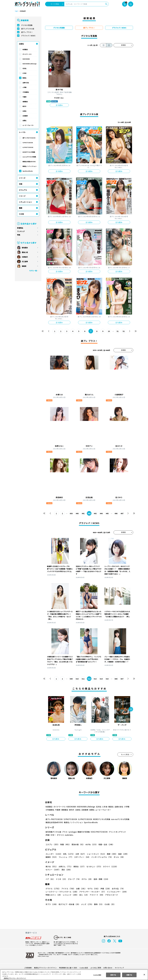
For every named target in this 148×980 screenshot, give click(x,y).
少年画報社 (26, 92)
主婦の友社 (26, 83)
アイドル (68, 889)
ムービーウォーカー (28, 125)
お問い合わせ (108, 968)
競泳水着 (78, 844)
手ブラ (52, 904)
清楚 (67, 870)
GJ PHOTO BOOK (28, 147)
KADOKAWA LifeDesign (30, 64)
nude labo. (69, 835)
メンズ (87, 904)
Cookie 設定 (84, 968)
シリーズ (22, 178)
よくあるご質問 (96, 968)
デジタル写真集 (27, 25)
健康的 (52, 857)
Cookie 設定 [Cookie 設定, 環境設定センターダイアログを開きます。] (97, 975)
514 (101, 679)
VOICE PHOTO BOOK (99, 832)
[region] (74, 975)
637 (122, 679)
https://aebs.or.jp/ (43, 956)
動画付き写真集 (84, 832)
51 (118, 331)
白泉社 (24, 111)
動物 (99, 904)
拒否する (113, 975)
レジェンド (71, 895)
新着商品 (20, 228)
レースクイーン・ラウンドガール (62, 892)
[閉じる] (144, 975)
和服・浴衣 (106, 844)
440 (77, 513)
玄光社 (24, 68)
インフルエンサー (117, 892)
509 (71, 679)
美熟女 (79, 866)
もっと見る (125, 754)
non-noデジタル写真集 (29, 157)
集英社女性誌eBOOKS (29, 162)
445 (107, 513)
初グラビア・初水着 (69, 904)
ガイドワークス (27, 54)
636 (116, 679)
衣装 (21, 184)
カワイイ (110, 866)
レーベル (22, 132)
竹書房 (24, 97)
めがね (92, 844)
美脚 (112, 854)
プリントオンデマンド (117, 832)
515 (107, 679)
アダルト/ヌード (112, 895)
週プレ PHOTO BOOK (29, 138)
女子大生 (118, 889)
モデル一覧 (33, 271)
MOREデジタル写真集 (29, 152)
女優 (81, 889)
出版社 (21, 44)
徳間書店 (25, 102)
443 (95, 513)
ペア (50, 879)
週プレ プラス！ (27, 32)
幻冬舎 (24, 73)
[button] (131, 709)
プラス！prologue (69, 832)
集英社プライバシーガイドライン (45, 968)
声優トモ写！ (51, 835)
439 (71, 513)
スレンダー (54, 854)
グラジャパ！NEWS (28, 36)
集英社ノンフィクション (30, 166)
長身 (123, 854)
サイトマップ (119, 968)
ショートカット (96, 854)
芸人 (84, 895)
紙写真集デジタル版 (53, 832)
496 (116, 513)
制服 (66, 844)
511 (83, 679)
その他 (21, 214)
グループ (74, 879)
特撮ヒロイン (54, 895)
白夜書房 (25, 116)
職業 (21, 208)
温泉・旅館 (101, 879)
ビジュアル (23, 190)
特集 (19, 235)
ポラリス (60, 835)
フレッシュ (66, 857)
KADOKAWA (26, 59)
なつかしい (94, 866)
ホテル (87, 879)
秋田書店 (25, 49)
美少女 (52, 866)
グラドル (53, 889)
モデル (94, 889)
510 (77, 679)
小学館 (24, 87)
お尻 (81, 854)
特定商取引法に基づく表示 (68, 968)
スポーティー (82, 857)
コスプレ (52, 844)
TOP (16, 11)
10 (109, 331)
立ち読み (59, 105)
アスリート (97, 895)
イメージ (22, 196)
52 (124, 331)
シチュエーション (25, 202)
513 (95, 679)
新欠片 (24, 106)
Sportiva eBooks (28, 171)
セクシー (53, 870)
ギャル (119, 857)
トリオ (61, 879)
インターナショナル (102, 857)
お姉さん (66, 866)
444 (101, 513)
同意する (129, 975)
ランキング (21, 231)
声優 (106, 889)
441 (83, 513)
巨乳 (69, 854)
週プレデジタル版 (28, 29)
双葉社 (24, 121)
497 (122, 513)
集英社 (24, 78)
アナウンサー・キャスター (93, 892)
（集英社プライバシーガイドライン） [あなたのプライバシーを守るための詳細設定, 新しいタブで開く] (15, 978)
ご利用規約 (28, 968)
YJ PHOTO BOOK (28, 143)
